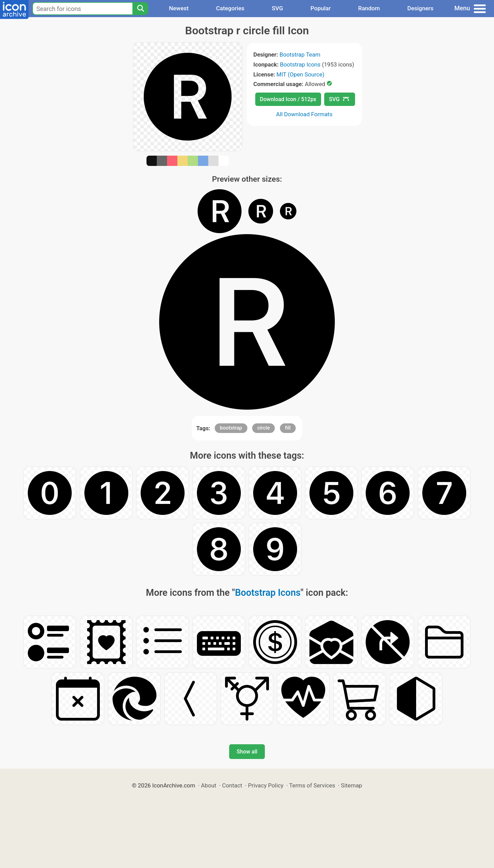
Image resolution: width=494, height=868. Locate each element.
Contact (232, 785)
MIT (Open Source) (301, 74)
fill (288, 428)
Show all (247, 752)
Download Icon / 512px (288, 99)
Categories (230, 8)
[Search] (140, 9)
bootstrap (231, 428)
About (209, 785)
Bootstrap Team (300, 55)
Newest (179, 8)
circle (264, 428)
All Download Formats (304, 114)
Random (369, 8)
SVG (277, 8)
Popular (321, 8)
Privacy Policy (266, 785)
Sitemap (352, 785)
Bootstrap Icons (300, 64)
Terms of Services (312, 785)
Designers (420, 8)
